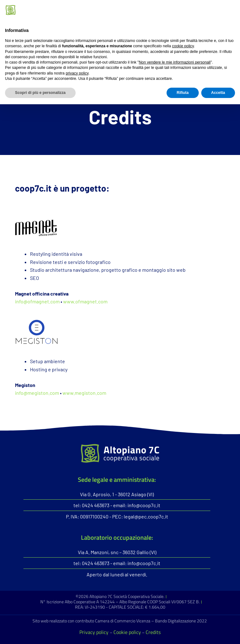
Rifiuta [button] (182, 632)
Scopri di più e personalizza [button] (40, 632)
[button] (175, 51)
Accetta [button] (218, 632)
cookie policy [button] (183, 586)
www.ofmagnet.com (85, 301)
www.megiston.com (84, 393)
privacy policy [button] (77, 613)
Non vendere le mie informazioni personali (175, 602)
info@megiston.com (37, 393)
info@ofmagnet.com (37, 301)
